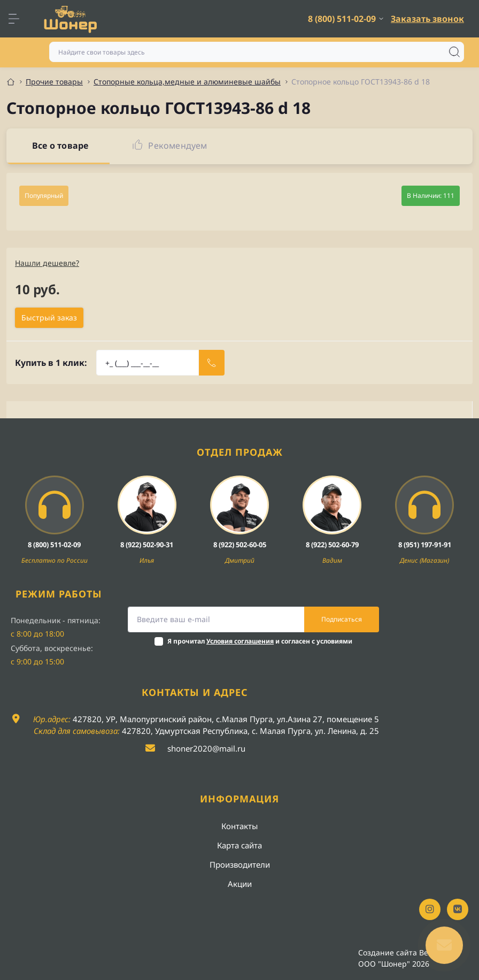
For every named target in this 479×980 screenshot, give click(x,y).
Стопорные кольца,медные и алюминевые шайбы (187, 82)
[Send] (212, 363)
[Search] (454, 52)
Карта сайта (239, 845)
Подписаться (342, 619)
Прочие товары (54, 82)
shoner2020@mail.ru (206, 748)
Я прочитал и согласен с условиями (260, 641)
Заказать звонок (427, 19)
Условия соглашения (240, 641)
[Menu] (19, 19)
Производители (240, 864)
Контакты (239, 826)
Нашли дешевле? (47, 263)
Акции (240, 884)
